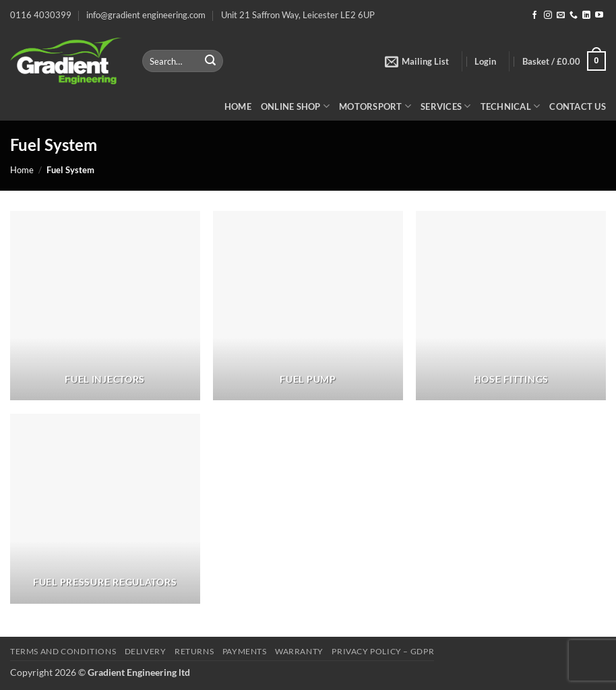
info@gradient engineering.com (146, 15)
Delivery (146, 651)
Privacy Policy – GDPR (383, 651)
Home (238, 106)
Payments (245, 651)
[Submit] (210, 61)
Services (446, 106)
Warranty (299, 651)
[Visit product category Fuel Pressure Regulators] (105, 509)
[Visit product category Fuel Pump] (308, 306)
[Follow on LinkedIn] (586, 15)
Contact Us (578, 106)
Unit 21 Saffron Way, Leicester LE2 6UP (298, 15)
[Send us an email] (561, 15)
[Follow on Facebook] (534, 15)
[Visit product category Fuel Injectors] (105, 306)
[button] (417, 61)
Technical (511, 106)
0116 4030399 (41, 15)
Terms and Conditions (63, 651)
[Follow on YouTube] (599, 15)
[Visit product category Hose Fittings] (511, 306)
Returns (194, 651)
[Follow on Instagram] (548, 15)
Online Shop (295, 106)
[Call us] (574, 15)
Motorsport (375, 106)
